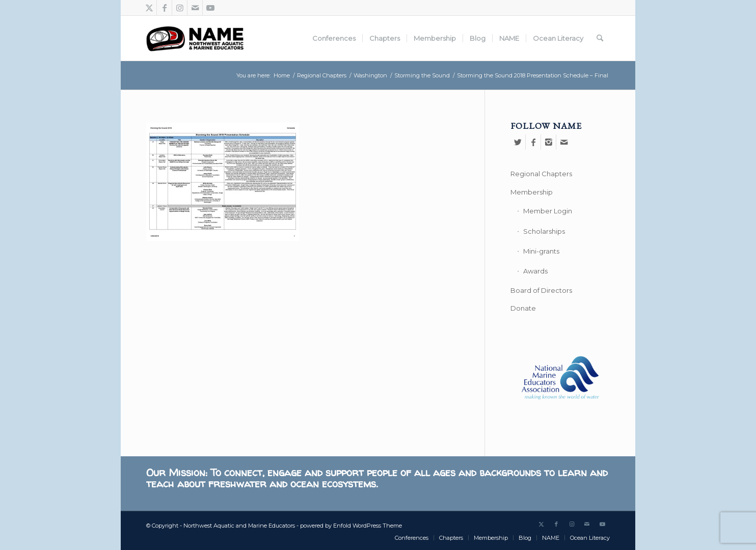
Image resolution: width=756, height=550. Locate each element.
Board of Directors (541, 290)
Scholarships (544, 231)
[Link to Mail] (195, 8)
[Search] (600, 38)
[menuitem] (334, 38)
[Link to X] (149, 8)
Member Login (548, 211)
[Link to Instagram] (180, 8)
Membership (532, 192)
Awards (535, 271)
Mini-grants (541, 251)
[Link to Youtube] (210, 8)
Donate (523, 308)
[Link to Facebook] (164, 8)
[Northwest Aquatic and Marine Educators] (195, 38)
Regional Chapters (541, 174)
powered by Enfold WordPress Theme (351, 526)
